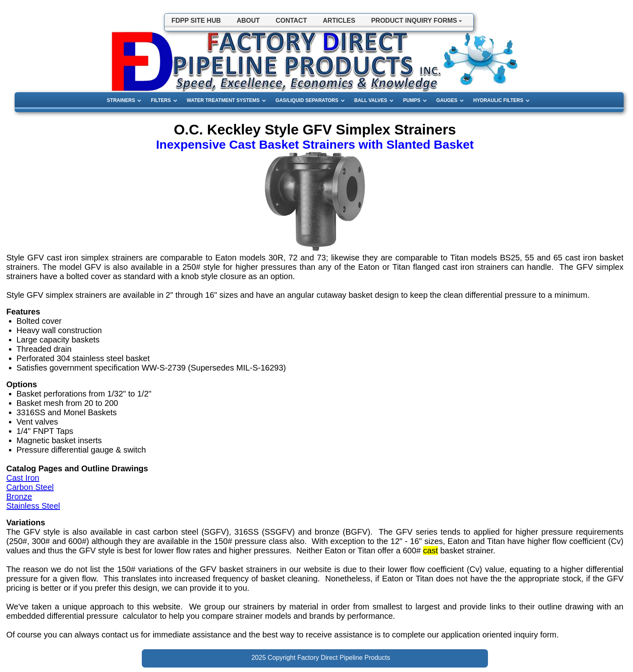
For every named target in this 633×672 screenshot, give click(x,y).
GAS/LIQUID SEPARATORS (307, 100)
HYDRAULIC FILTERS (498, 100)
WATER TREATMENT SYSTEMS (223, 100)
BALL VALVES (371, 100)
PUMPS (412, 100)
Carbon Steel (30, 487)
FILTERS (161, 100)
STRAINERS (121, 100)
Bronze (19, 496)
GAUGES (447, 100)
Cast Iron (23, 478)
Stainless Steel (33, 506)
